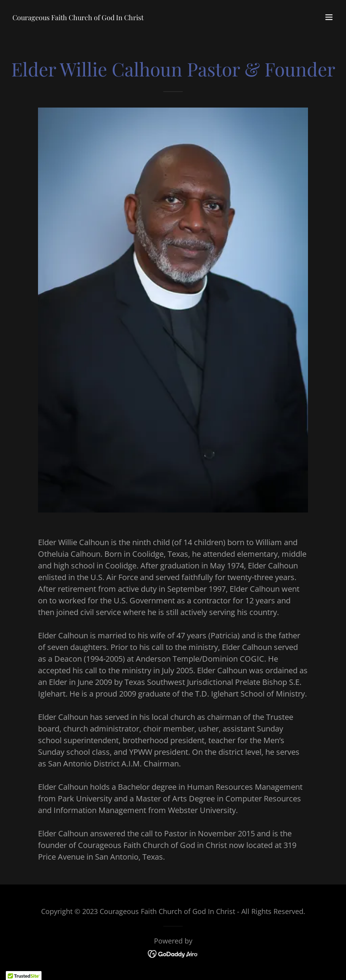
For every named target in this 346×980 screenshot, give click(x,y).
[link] (78, 17)
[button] (329, 17)
